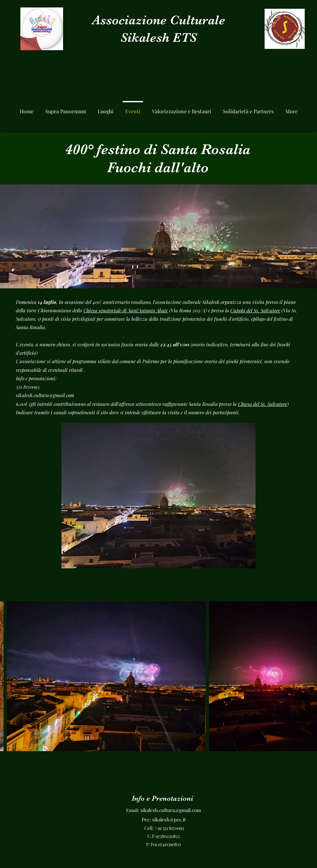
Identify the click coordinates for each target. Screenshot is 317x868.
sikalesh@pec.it (169, 819)
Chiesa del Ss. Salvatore (262, 404)
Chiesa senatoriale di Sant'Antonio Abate (126, 310)
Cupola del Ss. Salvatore (255, 310)
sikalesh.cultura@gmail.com (45, 395)
